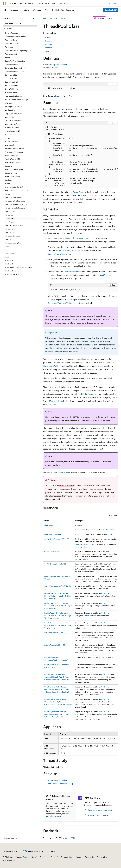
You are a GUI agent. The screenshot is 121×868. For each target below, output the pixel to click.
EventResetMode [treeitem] (11, 85)
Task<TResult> (77, 238)
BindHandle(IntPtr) (51, 525)
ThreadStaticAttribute (93, 341)
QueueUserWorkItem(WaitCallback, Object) (66, 303)
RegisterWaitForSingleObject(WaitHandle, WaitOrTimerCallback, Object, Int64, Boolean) (58, 606)
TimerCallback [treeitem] (10, 253)
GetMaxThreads (88, 394)
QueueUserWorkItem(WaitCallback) (58, 586)
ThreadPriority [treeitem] (10, 229)
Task (66, 238)
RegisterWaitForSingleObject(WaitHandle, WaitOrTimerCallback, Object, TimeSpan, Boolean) (58, 616)
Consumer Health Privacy (70, 857)
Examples (49, 41)
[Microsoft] (5, 3)
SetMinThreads (66, 485)
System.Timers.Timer (57, 254)
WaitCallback (106, 275)
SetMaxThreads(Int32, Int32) (55, 633)
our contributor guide (57, 815)
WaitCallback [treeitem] (10, 260)
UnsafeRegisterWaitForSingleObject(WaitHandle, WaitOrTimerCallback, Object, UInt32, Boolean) (57, 714)
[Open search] (109, 3)
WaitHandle (104, 593)
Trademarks (102, 857)
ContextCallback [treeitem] (11, 78)
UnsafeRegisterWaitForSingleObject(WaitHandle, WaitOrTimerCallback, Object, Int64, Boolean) (57, 689)
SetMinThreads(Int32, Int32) (55, 645)
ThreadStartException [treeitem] (13, 236)
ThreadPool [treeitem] (11, 218)
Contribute (44, 857)
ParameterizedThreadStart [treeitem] (15, 148)
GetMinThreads (64, 473)
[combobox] (20, 24)
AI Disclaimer (8, 857)
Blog (33, 857)
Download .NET (111, 10)
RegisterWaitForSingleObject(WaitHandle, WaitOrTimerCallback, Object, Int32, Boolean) (58, 596)
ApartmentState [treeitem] (11, 40)
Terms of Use (90, 857)
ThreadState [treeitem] (9, 239)
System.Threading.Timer (66, 250)
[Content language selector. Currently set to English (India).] (11, 851)
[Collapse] (34, 18)
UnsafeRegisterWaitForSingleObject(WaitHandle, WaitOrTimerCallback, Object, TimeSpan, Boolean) (58, 702)
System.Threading (60, 64)
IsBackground (51, 319)
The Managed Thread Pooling (60, 784)
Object (57, 96)
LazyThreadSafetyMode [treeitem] (14, 113)
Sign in (115, 3)
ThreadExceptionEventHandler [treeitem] (16, 204)
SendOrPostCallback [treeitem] (13, 176)
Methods (49, 47)
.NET (52, 18)
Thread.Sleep (78, 192)
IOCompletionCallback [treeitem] (13, 106)
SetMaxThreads (53, 401)
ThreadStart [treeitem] (9, 232)
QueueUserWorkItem (73, 272)
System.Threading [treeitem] (12, 33)
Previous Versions (22, 857)
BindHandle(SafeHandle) (53, 534)
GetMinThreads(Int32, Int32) (55, 564)
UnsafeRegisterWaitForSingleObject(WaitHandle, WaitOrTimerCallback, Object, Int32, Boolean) (57, 677)
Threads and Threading (58, 780)
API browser (60, 18)
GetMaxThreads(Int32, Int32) (86, 544)
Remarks (48, 44)
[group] (81, 157)
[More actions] (116, 18)
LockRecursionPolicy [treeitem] (13, 124)
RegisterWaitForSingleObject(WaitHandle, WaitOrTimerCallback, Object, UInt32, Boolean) (58, 625)
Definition (49, 38)
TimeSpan (88, 616)
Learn (45, 18)
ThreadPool (96, 319)
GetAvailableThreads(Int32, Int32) (57, 539)
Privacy (54, 857)
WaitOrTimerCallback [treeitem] (13, 274)
